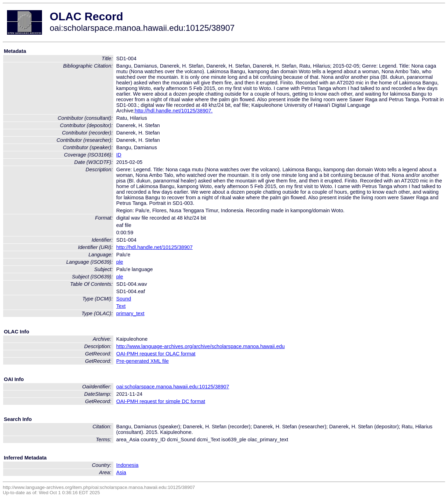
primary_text (130, 313)
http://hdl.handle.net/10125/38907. (174, 111)
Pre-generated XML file (142, 361)
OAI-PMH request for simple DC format (161, 401)
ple (120, 262)
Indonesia (127, 465)
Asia (121, 472)
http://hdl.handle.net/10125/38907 (154, 247)
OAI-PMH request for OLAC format (156, 354)
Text (121, 306)
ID (119, 155)
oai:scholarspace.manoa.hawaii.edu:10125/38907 (173, 387)
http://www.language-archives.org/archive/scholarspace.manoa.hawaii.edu (200, 346)
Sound (124, 299)
